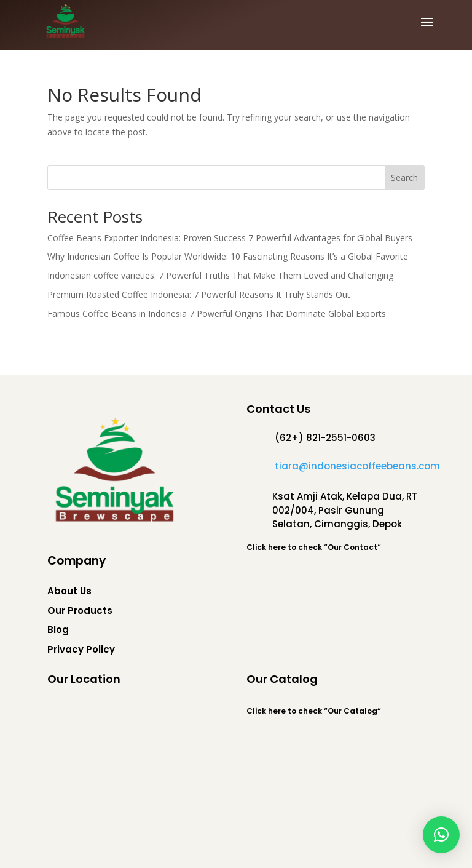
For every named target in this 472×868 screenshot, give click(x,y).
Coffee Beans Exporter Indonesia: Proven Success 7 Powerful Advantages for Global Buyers (230, 238)
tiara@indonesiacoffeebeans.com (357, 466)
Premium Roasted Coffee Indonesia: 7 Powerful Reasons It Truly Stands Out (199, 294)
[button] (441, 835)
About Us (69, 591)
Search (404, 177)
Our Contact (352, 547)
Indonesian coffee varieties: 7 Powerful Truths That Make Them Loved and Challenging (220, 275)
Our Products (80, 611)
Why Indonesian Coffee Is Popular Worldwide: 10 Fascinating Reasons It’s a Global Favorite (228, 256)
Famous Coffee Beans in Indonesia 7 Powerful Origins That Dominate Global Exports (217, 313)
